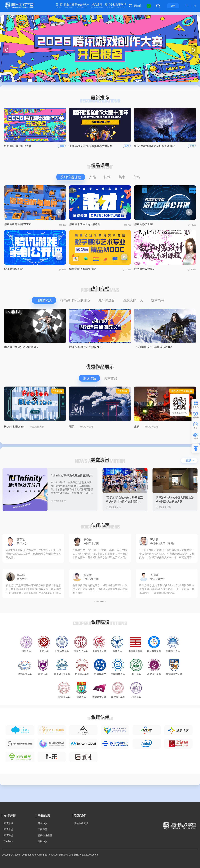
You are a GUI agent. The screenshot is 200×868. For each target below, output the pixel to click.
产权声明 (42, 829)
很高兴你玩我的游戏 (75, 300)
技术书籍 (158, 300)
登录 (173, 6)
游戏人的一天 (133, 300)
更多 (190, 460)
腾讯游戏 (8, 823)
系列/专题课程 (71, 177)
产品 (92, 177)
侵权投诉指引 (45, 835)
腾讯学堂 (8, 829)
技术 (107, 177)
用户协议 (42, 823)
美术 (122, 177)
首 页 (59, 6)
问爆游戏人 (44, 300)
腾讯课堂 (8, 835)
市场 (136, 177)
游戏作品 (89, 378)
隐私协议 (42, 841)
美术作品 (111, 378)
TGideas (8, 841)
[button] (96, 78)
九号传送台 (107, 300)
